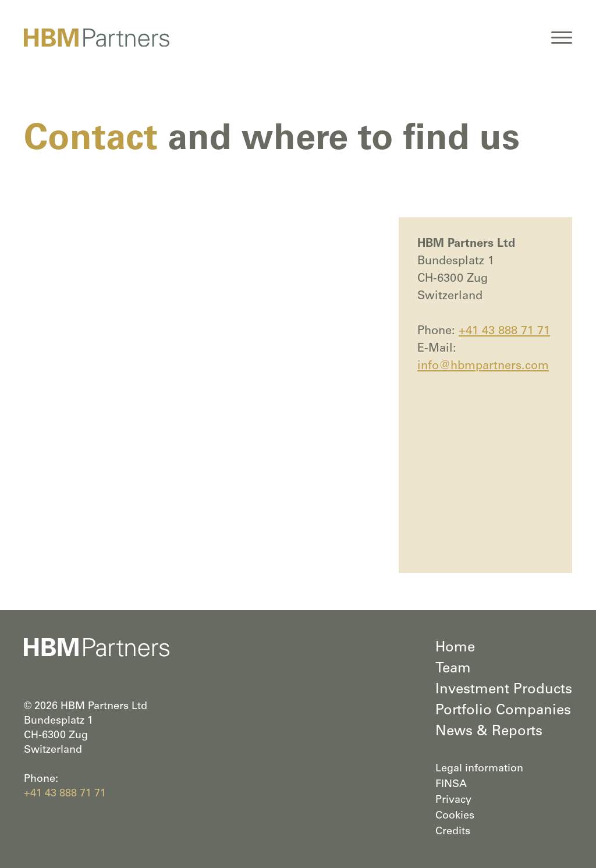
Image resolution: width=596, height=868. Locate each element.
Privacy (453, 800)
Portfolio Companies (503, 711)
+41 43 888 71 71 (504, 332)
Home (455, 649)
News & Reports (489, 732)
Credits (453, 832)
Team (453, 669)
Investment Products (504, 690)
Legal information (479, 769)
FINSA (451, 785)
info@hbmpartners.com (483, 367)
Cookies (455, 816)
